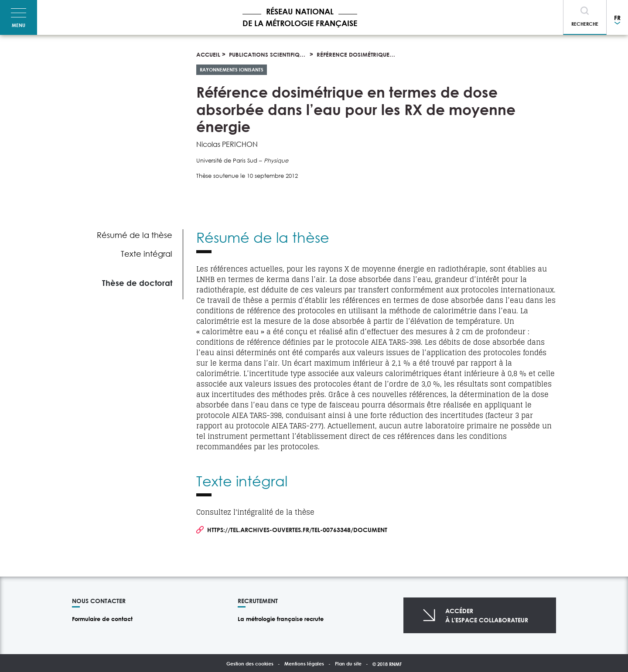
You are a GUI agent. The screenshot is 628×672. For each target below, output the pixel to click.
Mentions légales (304, 664)
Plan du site (348, 664)
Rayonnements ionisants (232, 70)
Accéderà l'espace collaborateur (487, 615)
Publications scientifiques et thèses (283, 54)
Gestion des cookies (250, 664)
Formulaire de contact (102, 619)
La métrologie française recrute (281, 619)
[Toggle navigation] (19, 17)
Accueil (208, 54)
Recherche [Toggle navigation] (585, 24)
